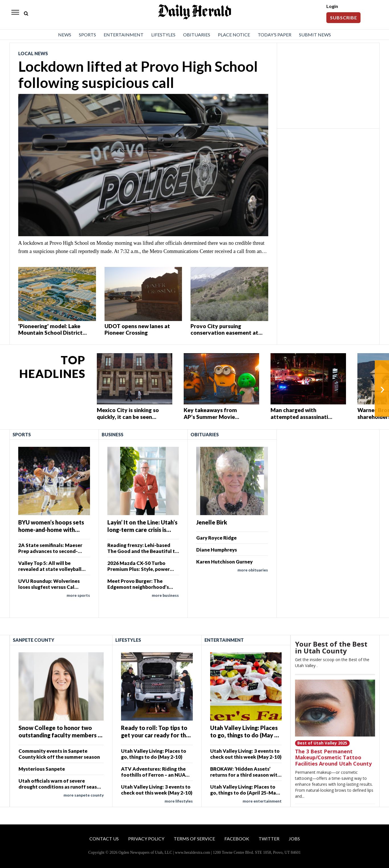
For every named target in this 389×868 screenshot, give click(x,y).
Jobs (294, 839)
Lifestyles (163, 35)
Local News (33, 53)
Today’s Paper (275, 35)
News (65, 35)
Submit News (315, 35)
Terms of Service (194, 839)
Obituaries (197, 35)
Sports (87, 35)
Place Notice (234, 35)
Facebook (237, 839)
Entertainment (124, 35)
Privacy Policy (146, 839)
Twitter (269, 839)
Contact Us (104, 839)
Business (112, 434)
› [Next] (382, 388)
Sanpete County (34, 640)
